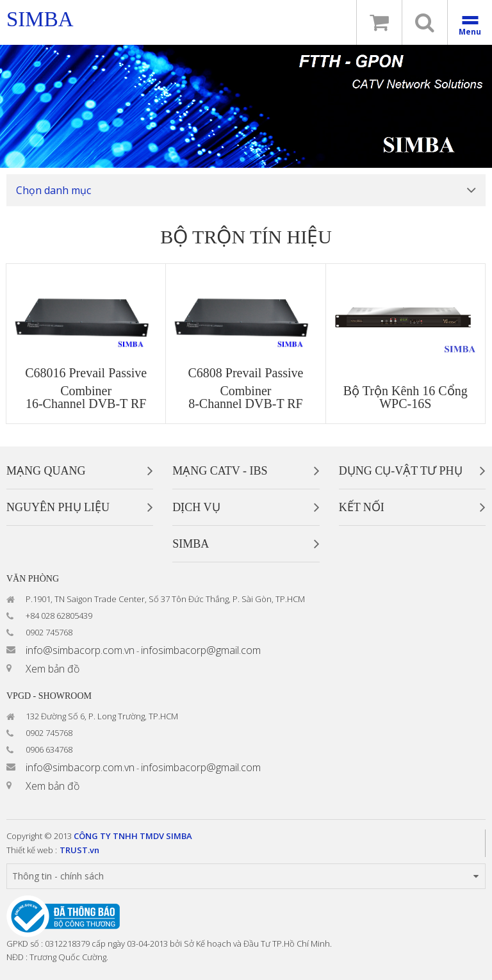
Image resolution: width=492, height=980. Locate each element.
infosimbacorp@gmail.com (201, 650)
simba (40, 19)
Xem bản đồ (53, 669)
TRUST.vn (79, 850)
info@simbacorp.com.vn (80, 650)
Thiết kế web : (32, 850)
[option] (246, 106)
